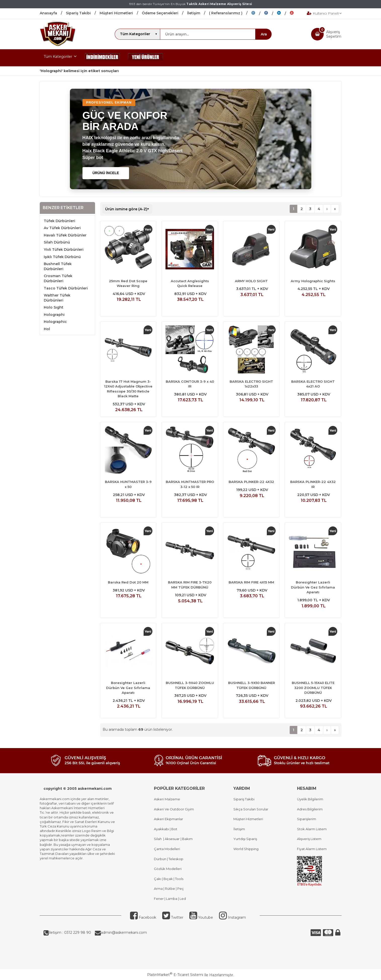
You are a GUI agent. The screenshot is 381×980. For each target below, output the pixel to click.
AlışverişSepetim (334, 34)
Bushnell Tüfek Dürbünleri (58, 266)
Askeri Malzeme (167, 799)
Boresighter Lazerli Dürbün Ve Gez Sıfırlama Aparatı (313, 587)
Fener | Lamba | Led (170, 899)
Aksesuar (172, 839)
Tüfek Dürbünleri (59, 221)
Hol (47, 329)
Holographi (54, 315)
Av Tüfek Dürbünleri (62, 228)
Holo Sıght (54, 307)
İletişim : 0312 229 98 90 (70, 933)
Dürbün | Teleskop (169, 859)
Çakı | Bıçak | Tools (169, 879)
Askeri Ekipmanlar (168, 819)
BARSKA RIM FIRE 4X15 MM (251, 582)
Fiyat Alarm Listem (312, 849)
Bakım (187, 839)
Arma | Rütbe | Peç (169, 889)
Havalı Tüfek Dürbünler (65, 235)
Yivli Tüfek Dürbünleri (64, 250)
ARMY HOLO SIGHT (251, 281)
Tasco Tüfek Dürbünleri (66, 288)
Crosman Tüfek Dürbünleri (58, 278)
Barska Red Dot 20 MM (128, 582)
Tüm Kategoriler (58, 57)
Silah (159, 839)
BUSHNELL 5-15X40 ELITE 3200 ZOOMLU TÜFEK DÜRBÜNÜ (313, 688)
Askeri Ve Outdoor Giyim (174, 809)
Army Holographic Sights (313, 281)
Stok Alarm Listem (312, 829)
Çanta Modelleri (167, 849)
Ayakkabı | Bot (166, 829)
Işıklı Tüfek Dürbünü (62, 257)
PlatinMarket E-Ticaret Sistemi (175, 975)
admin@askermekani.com (124, 933)
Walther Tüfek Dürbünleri (57, 298)
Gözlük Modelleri (168, 869)
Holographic (55, 322)
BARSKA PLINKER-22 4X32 (251, 482)
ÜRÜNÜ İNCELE (106, 173)
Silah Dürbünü (57, 242)
